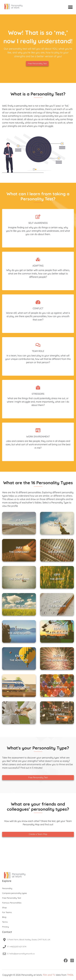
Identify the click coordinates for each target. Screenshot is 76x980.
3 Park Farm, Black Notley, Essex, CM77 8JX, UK (29, 940)
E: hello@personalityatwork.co (21, 954)
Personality (7, 888)
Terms (5, 922)
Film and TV (49, 975)
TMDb (70, 975)
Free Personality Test (37, 63)
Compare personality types (14, 893)
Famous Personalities (12, 903)
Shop (4, 908)
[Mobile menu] (70, 7)
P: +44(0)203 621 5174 (17, 947)
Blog (4, 917)
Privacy (5, 927)
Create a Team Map (38, 834)
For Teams (7, 912)
